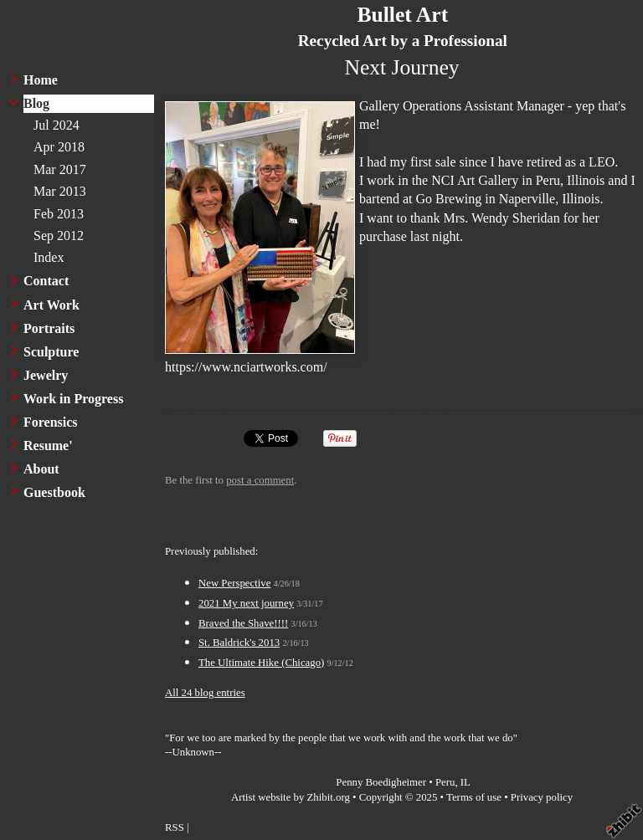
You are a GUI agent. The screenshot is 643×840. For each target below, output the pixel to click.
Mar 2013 (60, 191)
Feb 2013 (59, 214)
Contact (46, 281)
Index (49, 257)
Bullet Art (402, 15)
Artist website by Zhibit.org (291, 797)
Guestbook (54, 492)
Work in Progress (73, 399)
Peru (445, 782)
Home (41, 80)
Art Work (51, 305)
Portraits (49, 328)
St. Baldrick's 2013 (239, 643)
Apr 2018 (59, 147)
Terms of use (474, 797)
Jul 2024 (57, 125)
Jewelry (46, 375)
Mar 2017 (60, 169)
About (41, 469)
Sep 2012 (59, 236)
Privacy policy (542, 797)
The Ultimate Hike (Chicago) (261, 663)
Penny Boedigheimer (381, 782)
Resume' (48, 446)
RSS (175, 827)
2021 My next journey (246, 603)
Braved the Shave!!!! (243, 623)
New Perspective (234, 583)
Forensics (51, 422)
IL (466, 782)
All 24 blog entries (205, 693)
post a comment (260, 480)
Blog (36, 103)
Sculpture (51, 352)
